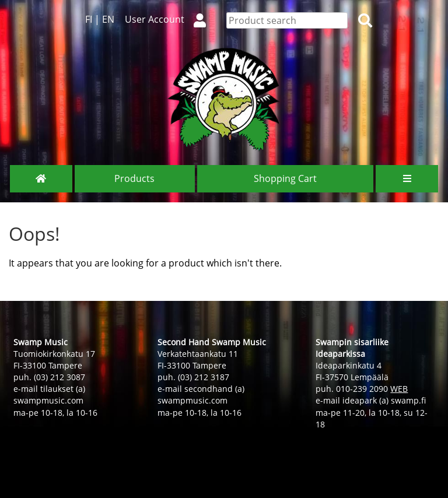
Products (134, 178)
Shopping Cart (285, 178)
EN (108, 19)
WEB (399, 389)
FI (89, 19)
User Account (170, 19)
